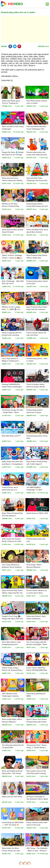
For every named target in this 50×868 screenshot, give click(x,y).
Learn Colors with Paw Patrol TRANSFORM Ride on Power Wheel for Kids (37, 670)
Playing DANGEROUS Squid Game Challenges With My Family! (12, 387)
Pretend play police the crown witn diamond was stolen (37, 155)
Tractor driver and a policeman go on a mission (10, 490)
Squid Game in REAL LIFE (37, 513)
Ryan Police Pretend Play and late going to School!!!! (12, 516)
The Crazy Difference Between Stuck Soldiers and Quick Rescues (12, 567)
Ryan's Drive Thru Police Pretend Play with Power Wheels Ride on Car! (37, 722)
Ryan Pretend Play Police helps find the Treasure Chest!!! (37, 309)
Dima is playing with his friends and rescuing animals (12, 335)
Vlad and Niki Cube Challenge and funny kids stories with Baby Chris (37, 180)
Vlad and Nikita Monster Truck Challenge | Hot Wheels (36, 129)
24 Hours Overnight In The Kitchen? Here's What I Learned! (37, 799)
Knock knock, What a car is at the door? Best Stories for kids (37, 593)
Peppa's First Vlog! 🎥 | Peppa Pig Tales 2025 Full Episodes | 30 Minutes (12, 619)
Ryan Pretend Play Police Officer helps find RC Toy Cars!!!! (12, 593)
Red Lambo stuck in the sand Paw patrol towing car (36, 773)
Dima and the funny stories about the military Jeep (12, 180)
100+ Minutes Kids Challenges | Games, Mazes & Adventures (10, 696)
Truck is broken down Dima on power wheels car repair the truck (36, 387)
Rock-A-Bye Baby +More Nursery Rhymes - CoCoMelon (12, 722)
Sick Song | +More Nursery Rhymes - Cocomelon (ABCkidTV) (36, 567)
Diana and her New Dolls (12, 797)
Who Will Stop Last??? (11, 436)
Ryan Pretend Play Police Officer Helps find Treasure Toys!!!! (37, 258)
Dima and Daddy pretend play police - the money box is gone (12, 773)
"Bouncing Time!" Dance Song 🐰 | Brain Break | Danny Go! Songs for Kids (37, 747)
